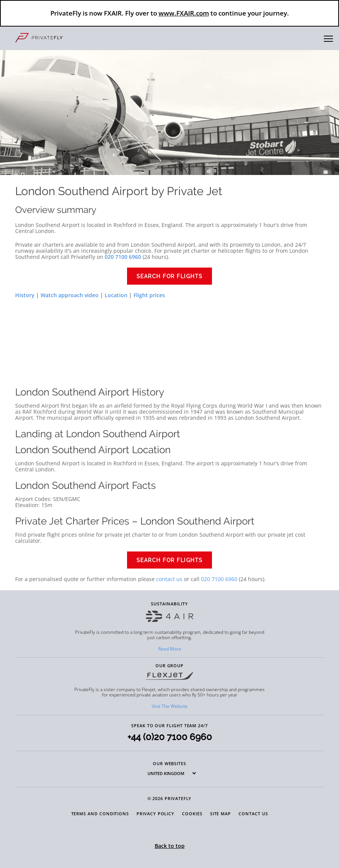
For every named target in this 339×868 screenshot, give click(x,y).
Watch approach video (70, 295)
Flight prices (149, 295)
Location (116, 295)
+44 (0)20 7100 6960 (170, 737)
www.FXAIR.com (184, 13)
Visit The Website (170, 706)
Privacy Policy (155, 814)
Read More (170, 649)
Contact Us (253, 814)
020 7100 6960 (219, 579)
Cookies (192, 814)
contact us (169, 579)
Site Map (221, 814)
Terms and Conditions (100, 814)
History (25, 295)
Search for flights (170, 276)
